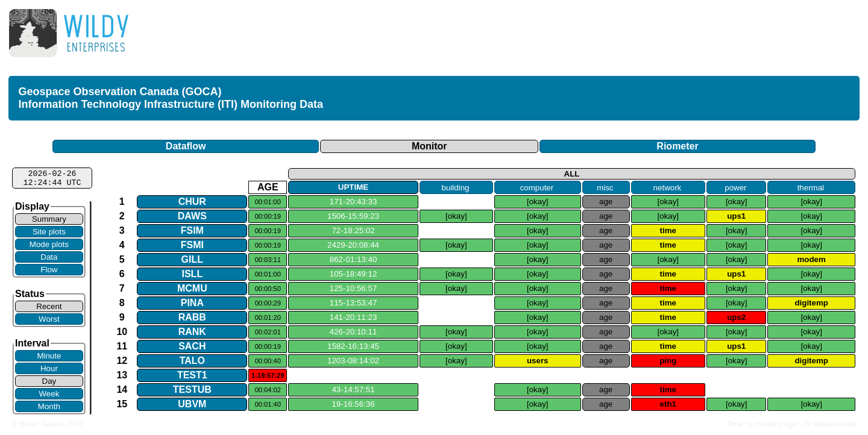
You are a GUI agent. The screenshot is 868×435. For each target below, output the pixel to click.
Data (49, 257)
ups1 (736, 216)
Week (49, 394)
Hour (49, 368)
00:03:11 (268, 260)
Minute (49, 356)
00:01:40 (268, 404)
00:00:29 (268, 303)
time (668, 230)
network (668, 187)
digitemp (811, 303)
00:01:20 (268, 318)
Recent (49, 306)
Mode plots (49, 244)
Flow (49, 270)
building (456, 187)
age (606, 202)
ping (668, 361)
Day (49, 381)
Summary (49, 219)
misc (605, 187)
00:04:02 (268, 390)
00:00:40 (268, 361)
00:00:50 (268, 289)
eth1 (668, 404)
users (538, 361)
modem (811, 259)
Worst (49, 319)
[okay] (538, 202)
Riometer (677, 146)
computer (537, 187)
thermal (811, 187)
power (735, 187)
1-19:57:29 (268, 375)
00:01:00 (268, 202)
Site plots (49, 232)
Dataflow (186, 146)
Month (49, 406)
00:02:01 (268, 332)
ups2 (736, 317)
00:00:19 (268, 216)
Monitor (429, 146)
